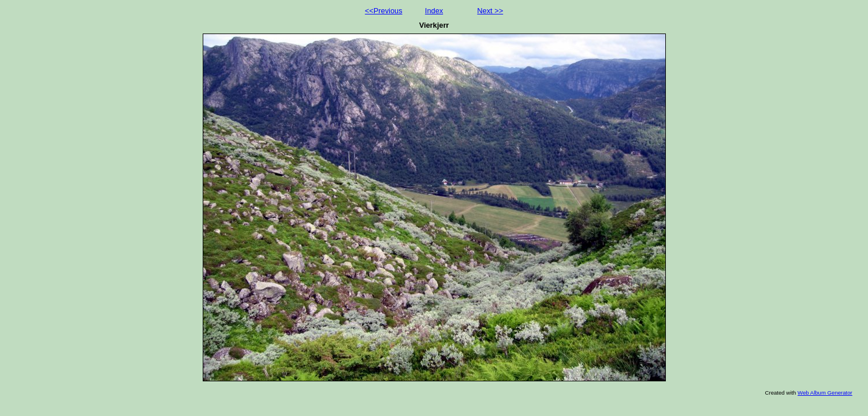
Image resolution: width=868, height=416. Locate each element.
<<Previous (384, 11)
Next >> (490, 11)
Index (434, 11)
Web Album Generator (825, 393)
